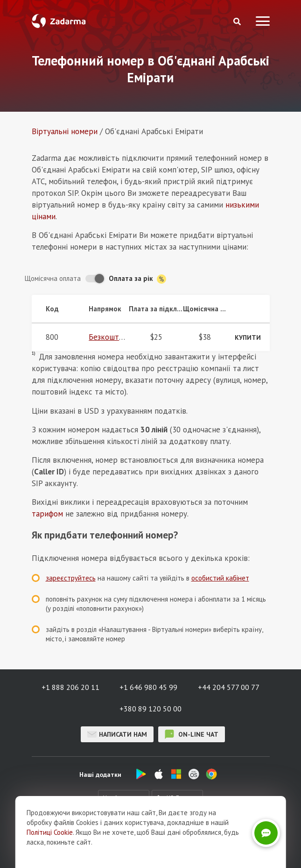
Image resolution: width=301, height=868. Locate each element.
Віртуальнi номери (65, 131)
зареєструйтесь (71, 578)
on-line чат (192, 734)
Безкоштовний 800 (122, 337)
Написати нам (117, 734)
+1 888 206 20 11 (70, 687)
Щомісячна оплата (53, 278)
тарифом (47, 514)
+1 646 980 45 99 (148, 687)
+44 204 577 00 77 (229, 687)
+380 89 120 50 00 (150, 709)
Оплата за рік (137, 279)
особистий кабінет (220, 578)
